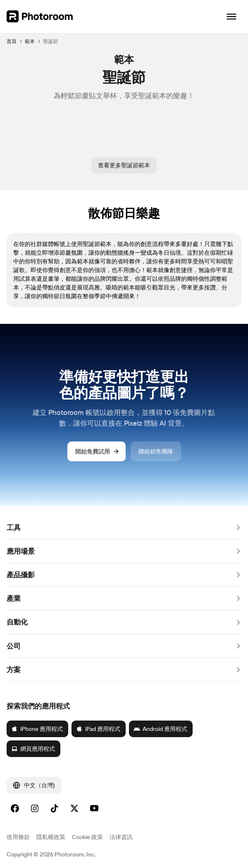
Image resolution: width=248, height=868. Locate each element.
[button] (124, 528)
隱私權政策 (51, 837)
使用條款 (18, 837)
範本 (30, 41)
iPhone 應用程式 (37, 729)
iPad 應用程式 (98, 729)
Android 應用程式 (160, 729)
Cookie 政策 (87, 837)
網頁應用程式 (33, 749)
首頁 (12, 41)
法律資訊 (121, 837)
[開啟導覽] (231, 17)
